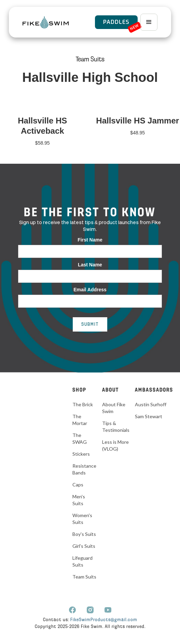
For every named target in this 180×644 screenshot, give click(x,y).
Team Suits (90, 60)
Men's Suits (79, 500)
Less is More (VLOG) (115, 445)
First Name (90, 240)
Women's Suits (82, 519)
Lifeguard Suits (82, 561)
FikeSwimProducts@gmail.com (104, 620)
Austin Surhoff (151, 404)
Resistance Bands (84, 469)
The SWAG (80, 438)
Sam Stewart (149, 416)
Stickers (81, 454)
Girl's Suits (84, 546)
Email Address (90, 290)
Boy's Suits (84, 534)
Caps (78, 485)
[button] (149, 22)
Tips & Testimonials (116, 427)
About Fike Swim (114, 408)
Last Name (90, 265)
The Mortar (80, 420)
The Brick (83, 404)
